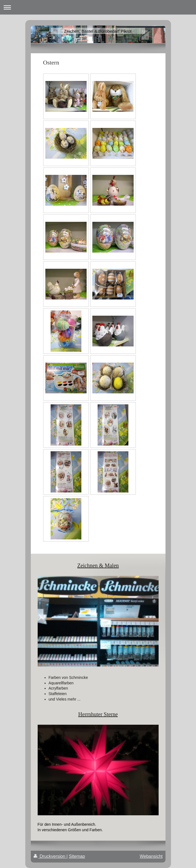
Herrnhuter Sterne (98, 714)
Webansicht (151, 856)
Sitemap (77, 856)
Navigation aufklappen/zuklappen (98, 7)
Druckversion (50, 856)
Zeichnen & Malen (98, 565)
